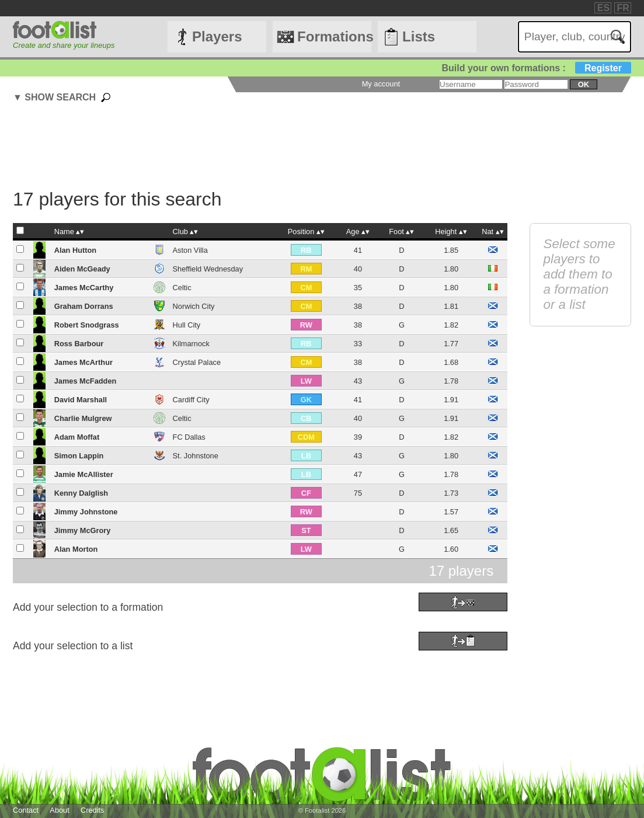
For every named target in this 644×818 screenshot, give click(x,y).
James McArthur (83, 362)
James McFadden (86, 381)
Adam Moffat (77, 437)
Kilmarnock (191, 344)
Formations (334, 36)
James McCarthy (84, 288)
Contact (26, 810)
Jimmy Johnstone (86, 512)
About (59, 810)
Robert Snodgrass (87, 325)
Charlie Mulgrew (83, 418)
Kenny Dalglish (81, 493)
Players (217, 36)
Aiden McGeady (82, 269)
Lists (419, 36)
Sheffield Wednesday (208, 269)
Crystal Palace (197, 362)
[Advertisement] (296, 148)
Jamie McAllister (84, 474)
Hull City (187, 325)
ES (603, 8)
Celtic (182, 288)
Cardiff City (191, 400)
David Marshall (81, 400)
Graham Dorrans (84, 306)
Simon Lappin (79, 456)
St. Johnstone (196, 456)
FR (623, 8)
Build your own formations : (536, 68)
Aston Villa (190, 250)
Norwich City (194, 306)
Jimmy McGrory (83, 530)
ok (584, 84)
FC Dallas (189, 437)
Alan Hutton (76, 250)
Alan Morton (76, 549)
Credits (93, 810)
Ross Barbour (79, 344)
